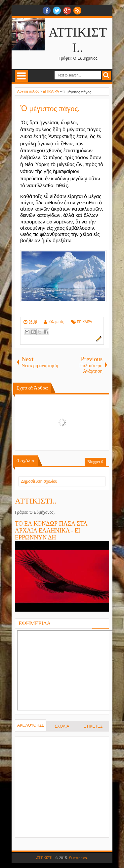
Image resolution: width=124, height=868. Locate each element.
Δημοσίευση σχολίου (39, 481)
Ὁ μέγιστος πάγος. (50, 108)
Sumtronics (78, 858)
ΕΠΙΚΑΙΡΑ (84, 322)
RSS (77, 11)
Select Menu (21, 76)
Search (106, 75)
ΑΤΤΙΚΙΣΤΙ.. (36, 501)
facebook (47, 11)
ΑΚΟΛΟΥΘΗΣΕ (31, 725)
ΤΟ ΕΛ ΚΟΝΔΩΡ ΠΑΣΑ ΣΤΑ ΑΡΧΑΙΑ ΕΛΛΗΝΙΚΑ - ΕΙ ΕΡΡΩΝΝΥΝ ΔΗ (51, 531)
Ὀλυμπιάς (56, 322)
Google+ (67, 11)
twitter (57, 11)
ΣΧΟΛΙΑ (62, 726)
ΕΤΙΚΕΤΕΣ (93, 726)
